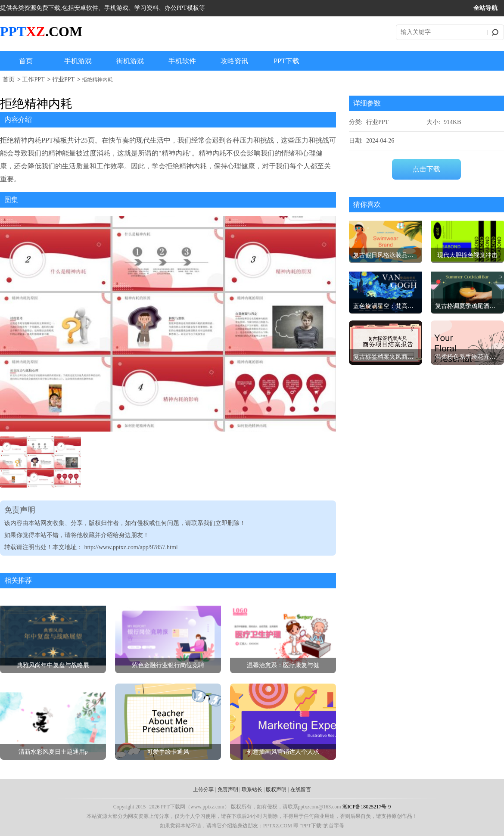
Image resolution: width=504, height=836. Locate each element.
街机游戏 (130, 61)
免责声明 (228, 789)
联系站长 (252, 789)
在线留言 (301, 789)
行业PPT (63, 79)
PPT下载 (286, 61)
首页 (26, 61)
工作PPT (33, 79)
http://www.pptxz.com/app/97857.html (131, 547)
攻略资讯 (234, 61)
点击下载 (426, 169)
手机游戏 (78, 61)
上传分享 (203, 789)
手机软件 (182, 61)
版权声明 (276, 789)
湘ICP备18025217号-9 (367, 807)
